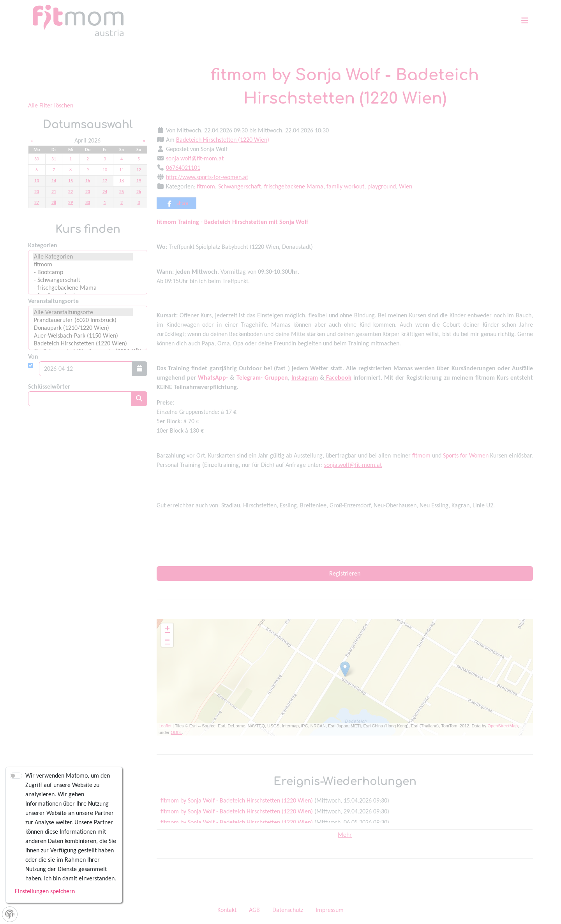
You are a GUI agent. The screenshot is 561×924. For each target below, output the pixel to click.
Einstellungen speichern (45, 891)
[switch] (16, 776)
